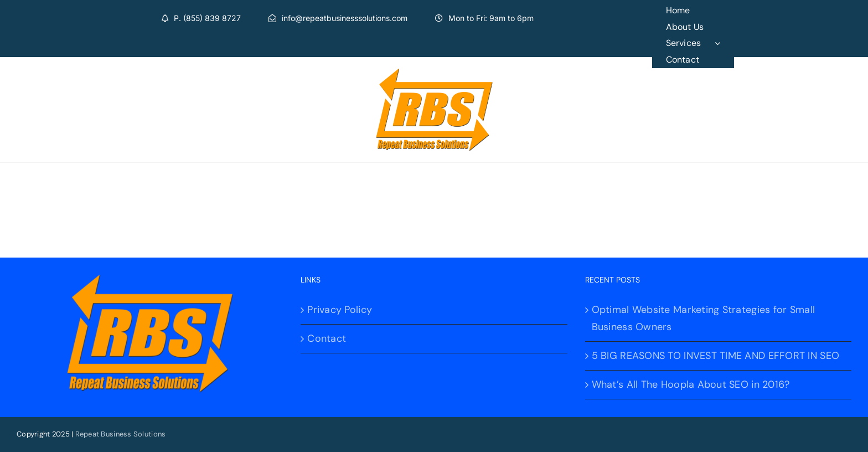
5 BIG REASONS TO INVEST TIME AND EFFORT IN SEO (715, 356)
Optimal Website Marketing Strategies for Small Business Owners (703, 318)
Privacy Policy (340, 310)
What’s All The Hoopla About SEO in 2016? (691, 384)
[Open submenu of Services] (724, 43)
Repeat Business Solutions (121, 434)
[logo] (434, 73)
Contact (327, 338)
